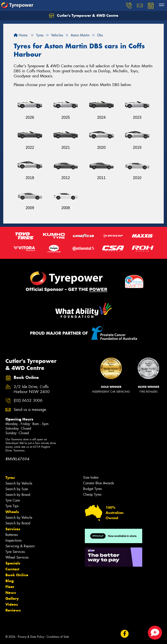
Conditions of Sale (58, 637)
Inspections (13, 540)
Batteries (12, 535)
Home (21, 35)
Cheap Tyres (92, 494)
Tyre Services (15, 552)
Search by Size (17, 489)
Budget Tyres (92, 489)
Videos (12, 604)
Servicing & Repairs (20, 546)
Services (13, 529)
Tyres (10, 478)
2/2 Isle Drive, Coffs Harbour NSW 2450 (32, 389)
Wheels (12, 512)
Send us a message (30, 410)
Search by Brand (18, 495)
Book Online (17, 575)
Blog (10, 581)
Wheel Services (17, 557)
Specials (13, 563)
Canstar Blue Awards (99, 483)
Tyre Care (13, 500)
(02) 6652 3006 (28, 401)
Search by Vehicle (19, 483)
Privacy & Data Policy (31, 637)
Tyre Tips (12, 506)
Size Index (91, 477)
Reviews (13, 610)
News (11, 593)
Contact (12, 569)
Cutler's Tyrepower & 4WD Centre (84, 16)
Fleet (10, 587)
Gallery (12, 598)
